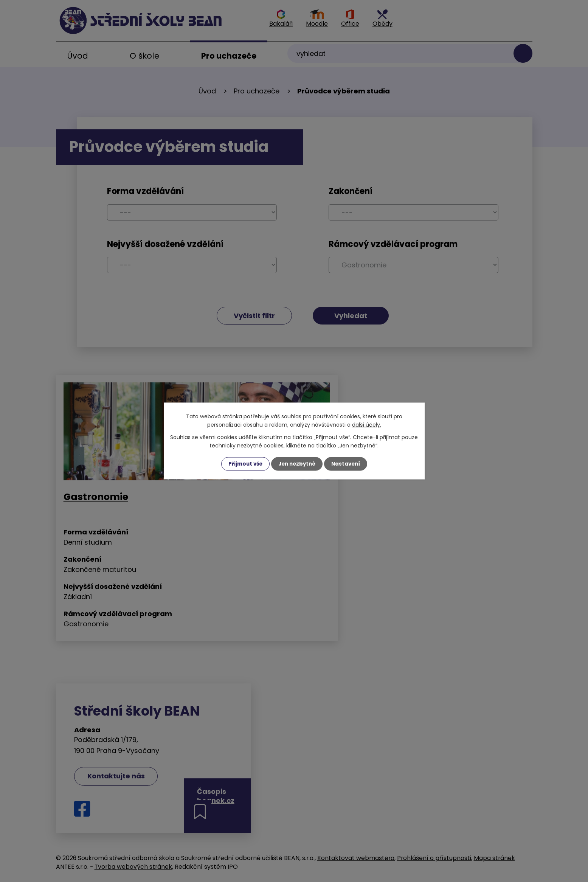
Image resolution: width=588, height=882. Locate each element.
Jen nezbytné (297, 464)
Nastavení (348, 464)
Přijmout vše (243, 464)
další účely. (367, 424)
